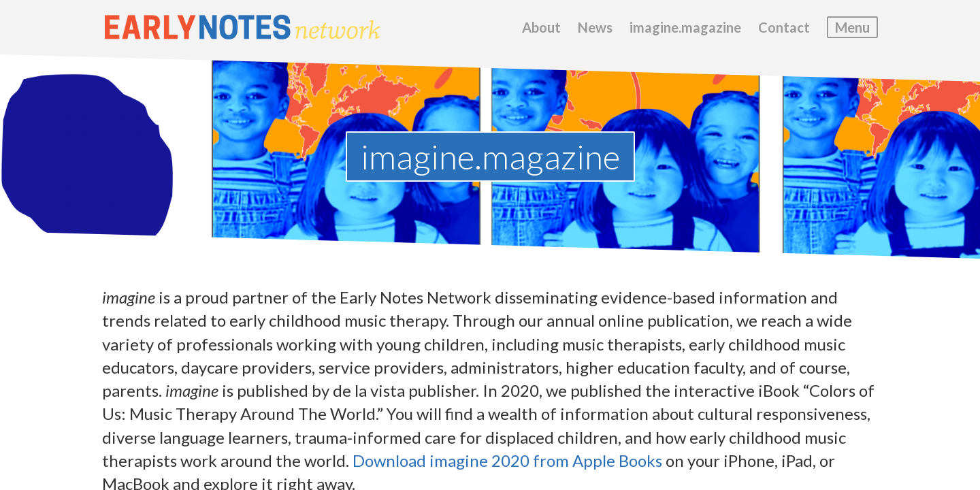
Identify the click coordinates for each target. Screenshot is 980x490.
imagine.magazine (685, 27)
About (541, 27)
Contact (784, 27)
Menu (852, 27)
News (595, 27)
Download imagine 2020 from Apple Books (507, 460)
